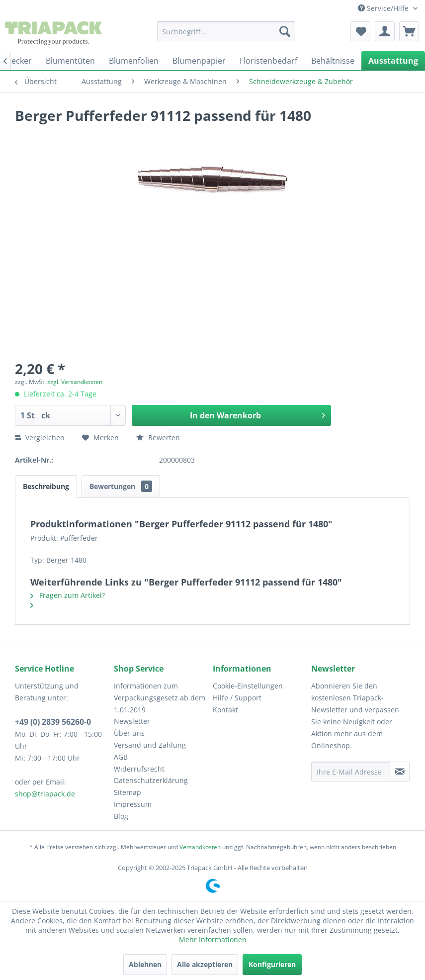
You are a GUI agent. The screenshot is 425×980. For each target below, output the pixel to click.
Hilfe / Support (237, 698)
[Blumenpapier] (199, 61)
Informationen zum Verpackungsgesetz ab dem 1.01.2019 (160, 698)
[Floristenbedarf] (268, 61)
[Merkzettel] (360, 31)
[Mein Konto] (385, 31)
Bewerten (158, 438)
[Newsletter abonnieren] (400, 772)
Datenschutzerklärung (151, 780)
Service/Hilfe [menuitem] (384, 8)
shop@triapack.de (45, 794)
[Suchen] (285, 31)
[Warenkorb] (409, 31)
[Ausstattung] (393, 61)
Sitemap (127, 792)
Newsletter (132, 721)
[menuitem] (226, 31)
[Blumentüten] (70, 61)
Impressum (133, 804)
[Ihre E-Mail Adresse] (351, 772)
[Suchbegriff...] (226, 31)
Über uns (129, 733)
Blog (121, 816)
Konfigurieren (272, 964)
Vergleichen (40, 438)
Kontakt (225, 710)
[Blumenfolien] (134, 61)
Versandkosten (200, 847)
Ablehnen (145, 964)
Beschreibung (46, 486)
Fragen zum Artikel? (68, 595)
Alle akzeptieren (205, 964)
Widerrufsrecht (139, 769)
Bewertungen (121, 486)
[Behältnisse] (333, 61)
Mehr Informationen (213, 939)
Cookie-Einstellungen (248, 686)
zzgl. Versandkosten (75, 382)
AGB (121, 757)
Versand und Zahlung (150, 745)
